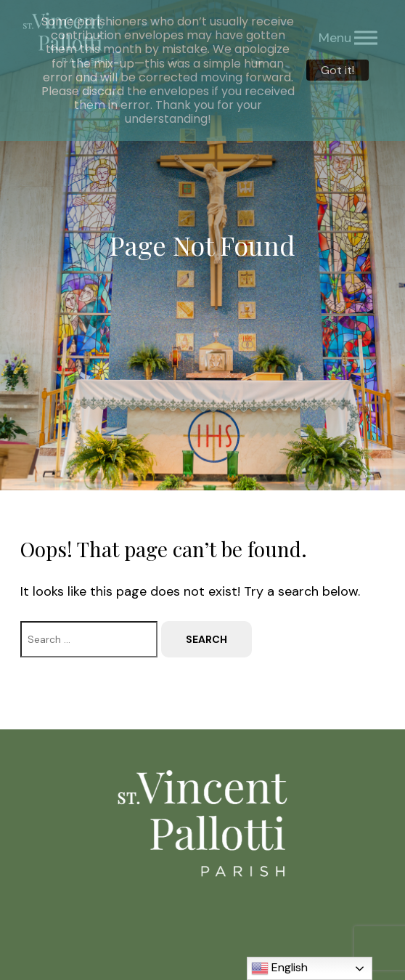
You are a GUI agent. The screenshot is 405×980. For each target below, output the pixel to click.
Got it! (337, 70)
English (279, 968)
